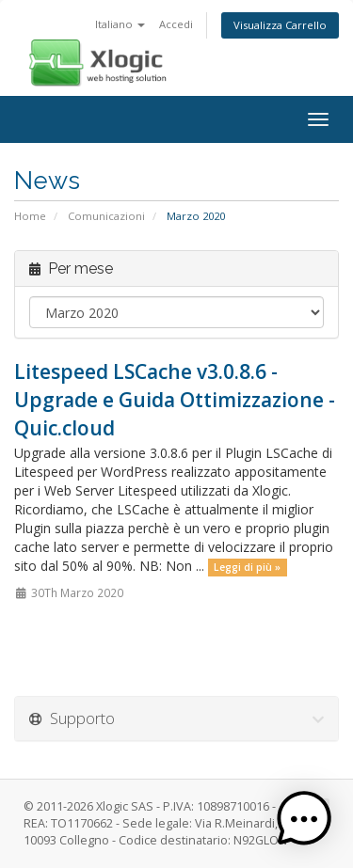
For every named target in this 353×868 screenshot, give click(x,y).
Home (30, 216)
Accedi (176, 24)
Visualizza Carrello (280, 25)
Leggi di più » (247, 567)
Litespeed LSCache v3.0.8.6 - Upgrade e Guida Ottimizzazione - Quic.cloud (175, 400)
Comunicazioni (106, 216)
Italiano (120, 24)
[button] (304, 819)
